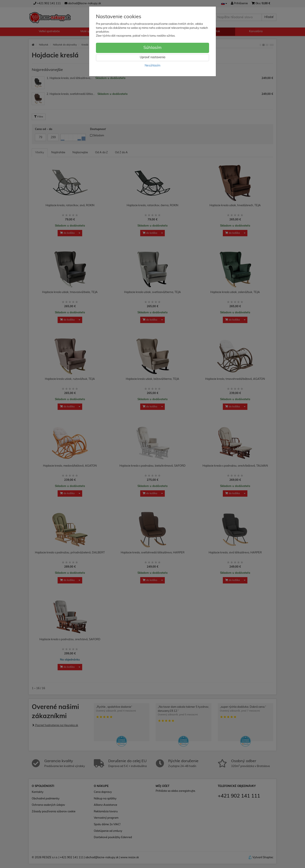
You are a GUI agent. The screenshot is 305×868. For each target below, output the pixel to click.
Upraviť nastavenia (152, 57)
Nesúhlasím (152, 66)
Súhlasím (152, 48)
